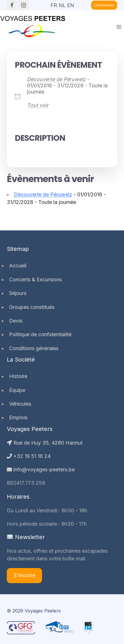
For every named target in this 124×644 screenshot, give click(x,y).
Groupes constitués (32, 307)
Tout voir (38, 105)
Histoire (18, 376)
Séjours (18, 293)
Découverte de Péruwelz (56, 79)
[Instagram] (24, 5)
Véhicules (20, 404)
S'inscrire (24, 575)
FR (54, 3)
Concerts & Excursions (35, 279)
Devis (16, 321)
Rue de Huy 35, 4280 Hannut (45, 443)
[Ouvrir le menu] (119, 27)
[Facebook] (12, 5)
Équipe (17, 390)
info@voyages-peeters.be (41, 469)
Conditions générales (34, 348)
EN (70, 3)
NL (62, 3)
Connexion (104, 5)
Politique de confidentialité (40, 334)
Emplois (18, 417)
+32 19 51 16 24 (29, 456)
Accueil (18, 266)
